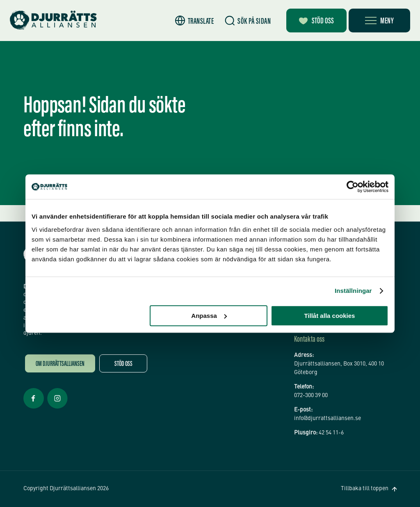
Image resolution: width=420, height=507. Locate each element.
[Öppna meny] (379, 21)
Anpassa (209, 316)
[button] (195, 21)
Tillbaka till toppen (365, 489)
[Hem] (53, 20)
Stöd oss (123, 364)
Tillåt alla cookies (329, 316)
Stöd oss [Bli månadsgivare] (316, 21)
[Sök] (248, 21)
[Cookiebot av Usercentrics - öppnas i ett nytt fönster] (353, 187)
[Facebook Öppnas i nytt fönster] (34, 408)
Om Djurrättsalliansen (60, 364)
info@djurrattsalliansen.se (328, 418)
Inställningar (353, 291)
